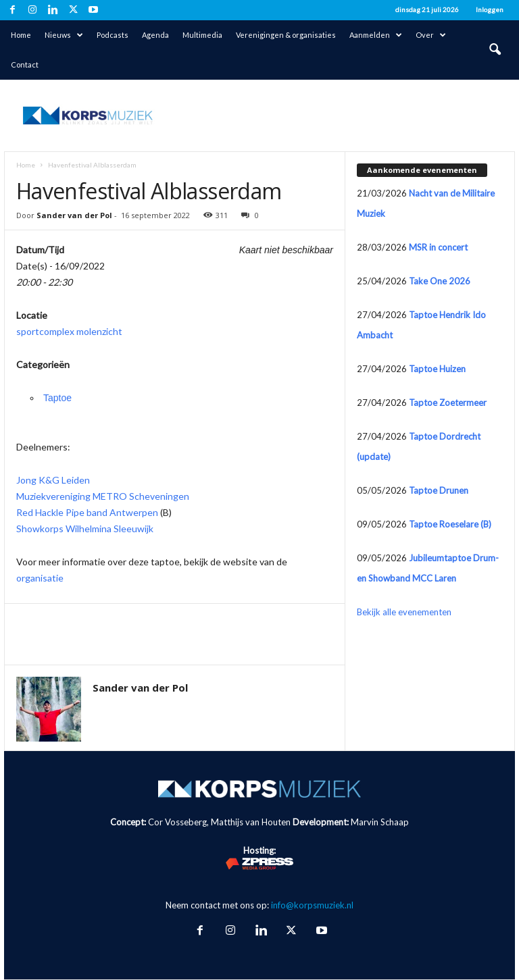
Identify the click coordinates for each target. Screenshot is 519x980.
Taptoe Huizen (437, 369)
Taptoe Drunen (439, 490)
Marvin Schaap (380, 822)
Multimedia (202, 35)
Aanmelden (376, 35)
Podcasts (113, 35)
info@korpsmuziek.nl (312, 905)
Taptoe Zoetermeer (448, 403)
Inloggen (490, 9)
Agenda (155, 35)
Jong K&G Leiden (53, 480)
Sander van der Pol (74, 215)
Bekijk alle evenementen (404, 612)
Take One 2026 (440, 281)
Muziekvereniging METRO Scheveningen (103, 496)
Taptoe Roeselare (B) (450, 524)
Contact (25, 65)
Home (21, 35)
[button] (495, 50)
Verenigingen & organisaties (286, 35)
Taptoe (57, 398)
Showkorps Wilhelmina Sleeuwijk (85, 528)
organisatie (40, 578)
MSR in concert (438, 247)
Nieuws (64, 35)
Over (431, 35)
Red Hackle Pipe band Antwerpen (87, 512)
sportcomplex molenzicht (69, 331)
